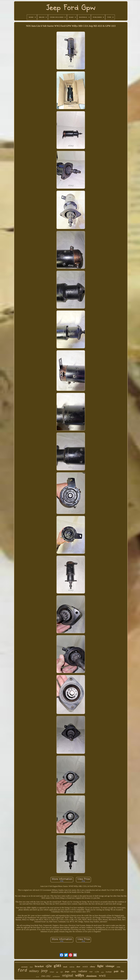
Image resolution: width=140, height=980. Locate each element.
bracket (39, 966)
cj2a (49, 966)
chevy (92, 967)
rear (91, 972)
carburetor (56, 976)
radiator (83, 971)
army (74, 971)
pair (116, 971)
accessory (24, 967)
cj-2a (102, 972)
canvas (72, 967)
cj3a (97, 972)
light (100, 966)
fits (122, 971)
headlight (109, 972)
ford (22, 971)
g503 (57, 966)
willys (80, 975)
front (31, 967)
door (78, 967)
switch (85, 967)
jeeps (67, 972)
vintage (110, 966)
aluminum (91, 976)
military (34, 971)
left (57, 972)
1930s (118, 967)
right (61, 972)
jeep (44, 971)
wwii (102, 975)
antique (52, 972)
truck (65, 967)
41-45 (37, 977)
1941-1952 (46, 976)
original (68, 975)
